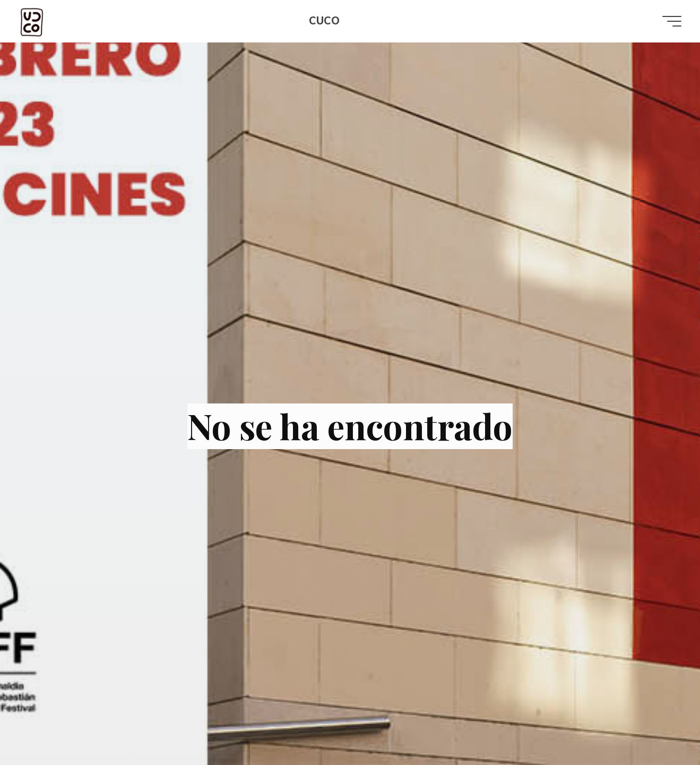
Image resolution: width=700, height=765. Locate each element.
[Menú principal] (669, 21)
